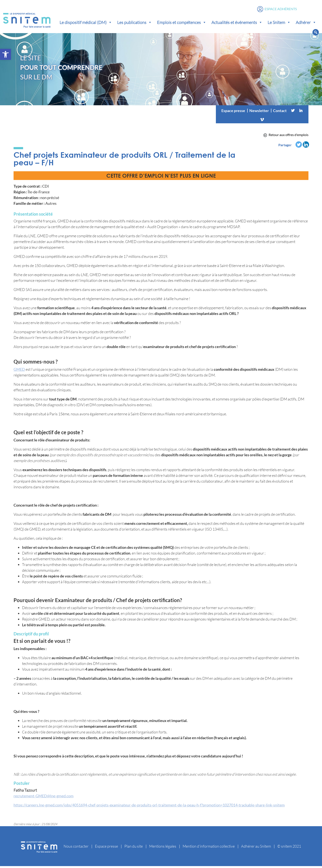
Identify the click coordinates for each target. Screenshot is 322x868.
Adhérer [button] (306, 23)
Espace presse (233, 112)
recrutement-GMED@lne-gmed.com (44, 798)
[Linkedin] (301, 112)
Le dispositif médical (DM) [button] (86, 23)
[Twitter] (293, 112)
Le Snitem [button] (279, 23)
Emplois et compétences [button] (182, 23)
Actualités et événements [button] (237, 23)
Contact (280, 112)
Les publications (135, 23)
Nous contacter (76, 848)
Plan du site (134, 848)
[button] (6, 54)
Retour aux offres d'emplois (289, 137)
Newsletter (259, 112)
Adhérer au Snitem (256, 848)
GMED (19, 371)
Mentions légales (163, 848)
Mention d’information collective (209, 848)
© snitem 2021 (289, 848)
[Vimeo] (262, 121)
